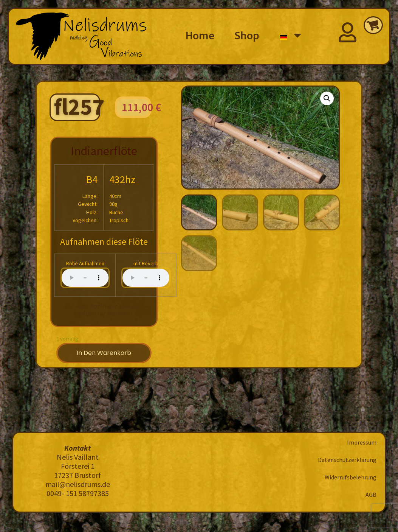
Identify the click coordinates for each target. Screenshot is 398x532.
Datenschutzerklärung (347, 460)
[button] (327, 98)
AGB (371, 495)
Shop (247, 35)
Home (200, 35)
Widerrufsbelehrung (351, 477)
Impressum (362, 442)
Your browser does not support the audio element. (85, 278)
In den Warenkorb (104, 353)
